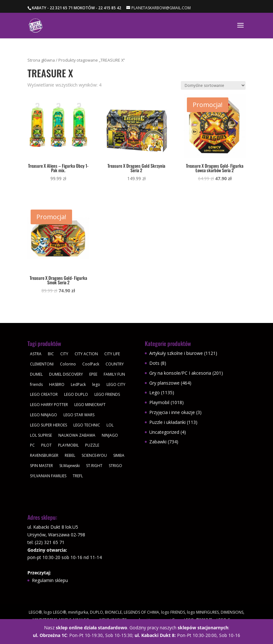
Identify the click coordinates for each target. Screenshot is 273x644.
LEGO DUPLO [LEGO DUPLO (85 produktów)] (76, 394)
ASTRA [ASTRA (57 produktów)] (36, 354)
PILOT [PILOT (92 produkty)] (46, 445)
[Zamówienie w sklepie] (213, 85)
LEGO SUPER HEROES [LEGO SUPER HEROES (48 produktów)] (48, 425)
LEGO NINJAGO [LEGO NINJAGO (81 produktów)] (44, 415)
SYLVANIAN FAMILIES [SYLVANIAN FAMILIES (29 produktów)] (48, 476)
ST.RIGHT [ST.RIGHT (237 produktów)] (94, 466)
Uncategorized (164, 432)
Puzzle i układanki (167, 422)
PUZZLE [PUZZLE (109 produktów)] (92, 445)
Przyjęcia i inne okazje (172, 412)
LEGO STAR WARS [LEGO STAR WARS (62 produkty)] (79, 415)
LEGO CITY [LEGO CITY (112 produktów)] (116, 384)
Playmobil (159, 402)
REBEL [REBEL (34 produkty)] (70, 455)
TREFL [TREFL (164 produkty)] (78, 476)
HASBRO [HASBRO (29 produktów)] (57, 384)
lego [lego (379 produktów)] (96, 384)
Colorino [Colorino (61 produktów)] (68, 364)
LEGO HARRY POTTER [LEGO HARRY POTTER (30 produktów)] (49, 405)
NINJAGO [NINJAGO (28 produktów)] (110, 435)
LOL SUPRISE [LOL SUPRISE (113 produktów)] (41, 435)
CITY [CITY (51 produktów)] (64, 354)
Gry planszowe (164, 383)
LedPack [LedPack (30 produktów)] (78, 384)
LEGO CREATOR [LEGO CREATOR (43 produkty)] (44, 394)
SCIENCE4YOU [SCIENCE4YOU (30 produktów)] (94, 455)
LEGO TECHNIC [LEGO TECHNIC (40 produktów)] (87, 425)
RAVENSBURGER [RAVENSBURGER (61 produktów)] (44, 455)
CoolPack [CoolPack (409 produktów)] (91, 364)
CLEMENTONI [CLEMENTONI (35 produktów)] (42, 364)
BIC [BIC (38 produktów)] (51, 354)
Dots (154, 363)
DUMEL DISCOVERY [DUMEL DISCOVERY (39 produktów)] (66, 374)
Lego (155, 392)
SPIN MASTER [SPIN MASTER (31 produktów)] (41, 466)
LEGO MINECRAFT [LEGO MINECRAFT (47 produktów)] (90, 405)
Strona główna (41, 60)
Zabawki (158, 442)
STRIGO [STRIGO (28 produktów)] (115, 466)
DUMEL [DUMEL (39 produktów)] (36, 374)
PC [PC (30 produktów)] (32, 445)
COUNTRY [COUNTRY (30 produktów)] (115, 364)
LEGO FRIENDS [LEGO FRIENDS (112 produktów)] (107, 394)
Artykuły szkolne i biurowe (176, 353)
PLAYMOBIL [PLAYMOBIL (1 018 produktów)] (68, 445)
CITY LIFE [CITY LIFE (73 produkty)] (112, 354)
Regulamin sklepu (50, 580)
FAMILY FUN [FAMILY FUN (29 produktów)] (114, 374)
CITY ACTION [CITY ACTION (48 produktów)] (86, 354)
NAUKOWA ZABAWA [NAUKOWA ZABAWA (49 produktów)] (77, 435)
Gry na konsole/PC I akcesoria (180, 373)
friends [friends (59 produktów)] (36, 384)
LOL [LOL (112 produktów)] (110, 425)
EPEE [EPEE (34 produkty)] (93, 374)
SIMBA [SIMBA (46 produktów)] (119, 455)
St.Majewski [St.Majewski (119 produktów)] (70, 466)
